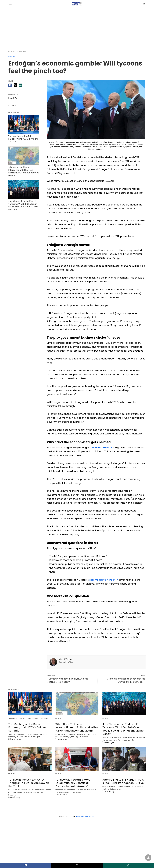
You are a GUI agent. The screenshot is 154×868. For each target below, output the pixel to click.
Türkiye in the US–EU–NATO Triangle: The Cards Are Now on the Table (29, 783)
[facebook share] (10, 85)
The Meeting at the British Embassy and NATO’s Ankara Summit (23, 139)
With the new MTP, (102, 447)
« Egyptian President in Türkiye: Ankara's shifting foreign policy (68, 680)
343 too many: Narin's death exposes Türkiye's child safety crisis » (126, 680)
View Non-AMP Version (85, 816)
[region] (77, 28)
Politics (23, 51)
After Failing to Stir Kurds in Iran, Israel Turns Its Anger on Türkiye (123, 781)
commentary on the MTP (103, 580)
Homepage (12, 51)
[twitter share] (15, 85)
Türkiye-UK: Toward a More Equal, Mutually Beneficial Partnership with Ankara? (73, 783)
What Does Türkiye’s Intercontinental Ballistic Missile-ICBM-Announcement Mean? (24, 171)
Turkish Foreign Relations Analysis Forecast (28, 718)
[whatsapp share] (20, 85)
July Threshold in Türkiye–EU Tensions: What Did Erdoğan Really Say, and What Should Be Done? (23, 205)
